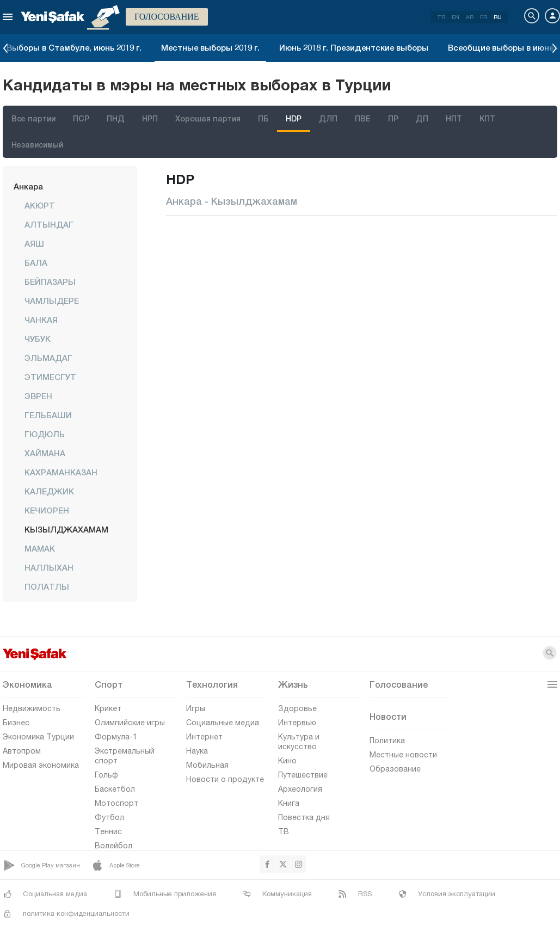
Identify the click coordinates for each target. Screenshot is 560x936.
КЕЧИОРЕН (47, 510)
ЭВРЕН (38, 396)
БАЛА (36, 262)
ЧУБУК (38, 339)
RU (498, 17)
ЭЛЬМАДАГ (48, 358)
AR (470, 17)
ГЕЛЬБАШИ (48, 415)
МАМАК (40, 548)
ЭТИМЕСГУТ (50, 377)
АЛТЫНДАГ (49, 224)
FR (484, 17)
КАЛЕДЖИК (49, 491)
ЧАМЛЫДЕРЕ (52, 301)
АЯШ (34, 243)
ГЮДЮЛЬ (45, 434)
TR (441, 17)
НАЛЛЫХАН (49, 567)
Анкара (28, 186)
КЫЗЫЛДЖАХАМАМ (66, 529)
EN (456, 17)
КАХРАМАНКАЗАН (61, 472)
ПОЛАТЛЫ (47, 586)
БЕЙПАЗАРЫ (50, 282)
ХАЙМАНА (45, 453)
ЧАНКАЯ (41, 320)
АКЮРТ (40, 205)
